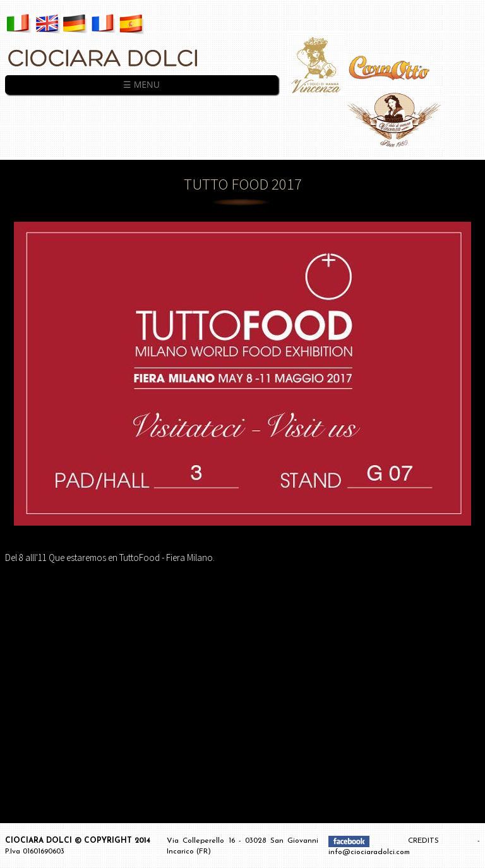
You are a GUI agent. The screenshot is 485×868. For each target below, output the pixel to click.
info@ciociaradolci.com (369, 852)
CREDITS (443, 841)
